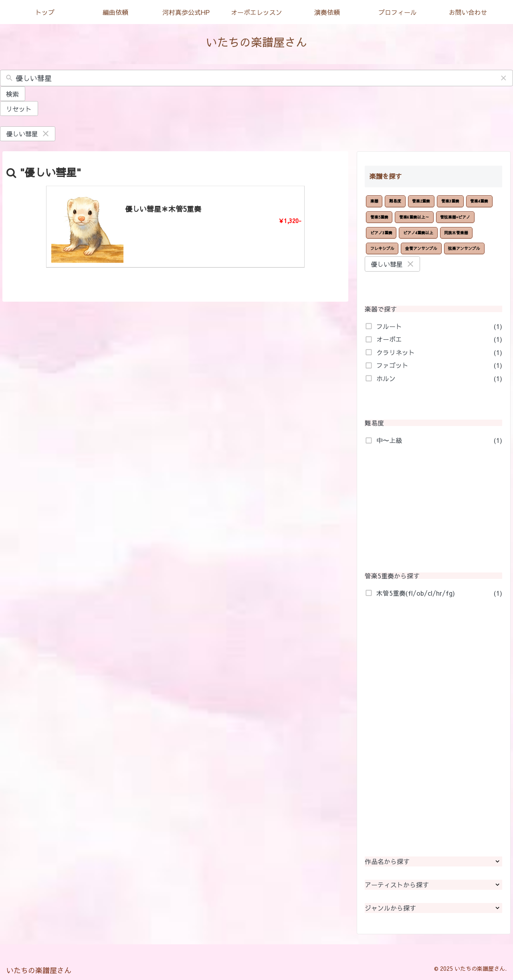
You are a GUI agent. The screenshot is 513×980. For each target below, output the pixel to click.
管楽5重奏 (379, 217)
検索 (12, 94)
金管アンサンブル (421, 248)
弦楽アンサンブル (464, 248)
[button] (504, 78)
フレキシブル (382, 248)
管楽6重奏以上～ (414, 217)
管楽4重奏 (479, 201)
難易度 (395, 201)
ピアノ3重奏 (381, 233)
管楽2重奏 (421, 201)
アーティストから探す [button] (434, 885)
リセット (19, 109)
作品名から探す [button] (434, 861)
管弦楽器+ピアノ (455, 217)
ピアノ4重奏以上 (418, 233)
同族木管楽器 (456, 233)
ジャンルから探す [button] (434, 908)
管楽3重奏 (450, 201)
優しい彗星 (28, 134)
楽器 (374, 201)
